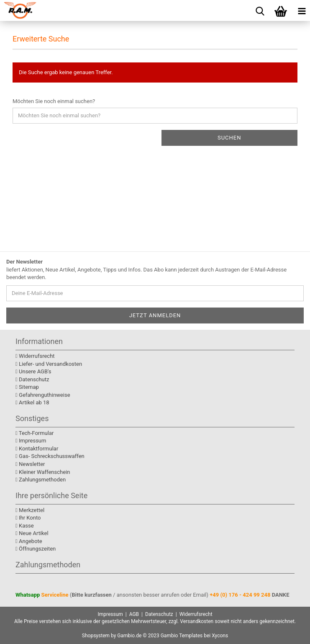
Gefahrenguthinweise (43, 395)
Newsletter (30, 464)
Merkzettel (30, 510)
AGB (134, 614)
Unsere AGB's (33, 371)
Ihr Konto (28, 518)
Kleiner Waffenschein (43, 472)
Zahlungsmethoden (41, 480)
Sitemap (27, 387)
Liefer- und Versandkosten (49, 364)
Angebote (29, 541)
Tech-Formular (35, 433)
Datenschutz (32, 379)
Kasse (25, 526)
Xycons (220, 636)
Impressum (31, 441)
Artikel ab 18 (32, 402)
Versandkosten (197, 621)
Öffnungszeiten (36, 549)
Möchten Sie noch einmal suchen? (54, 101)
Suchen (229, 138)
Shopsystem (96, 636)
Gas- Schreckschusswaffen (50, 456)
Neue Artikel (32, 533)
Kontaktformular (37, 449)
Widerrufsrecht (35, 356)
